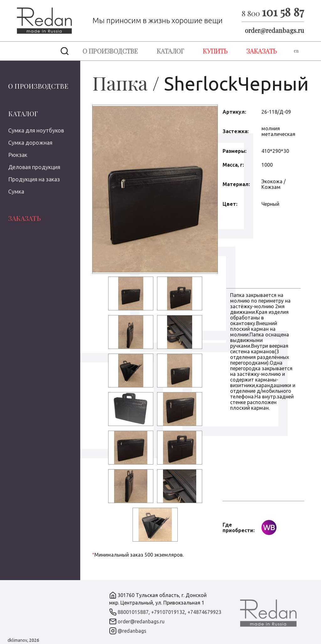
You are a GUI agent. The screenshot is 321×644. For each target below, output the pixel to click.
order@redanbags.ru (274, 30)
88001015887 (133, 612)
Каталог (170, 51)
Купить (215, 51)
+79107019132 (168, 612)
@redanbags (132, 631)
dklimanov (17, 640)
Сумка (16, 191)
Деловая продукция (34, 167)
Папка (120, 83)
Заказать (262, 51)
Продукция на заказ (34, 179)
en (296, 51)
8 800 (273, 13)
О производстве (110, 51)
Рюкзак (18, 155)
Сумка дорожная (30, 143)
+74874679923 (204, 612)
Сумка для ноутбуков (36, 130)
